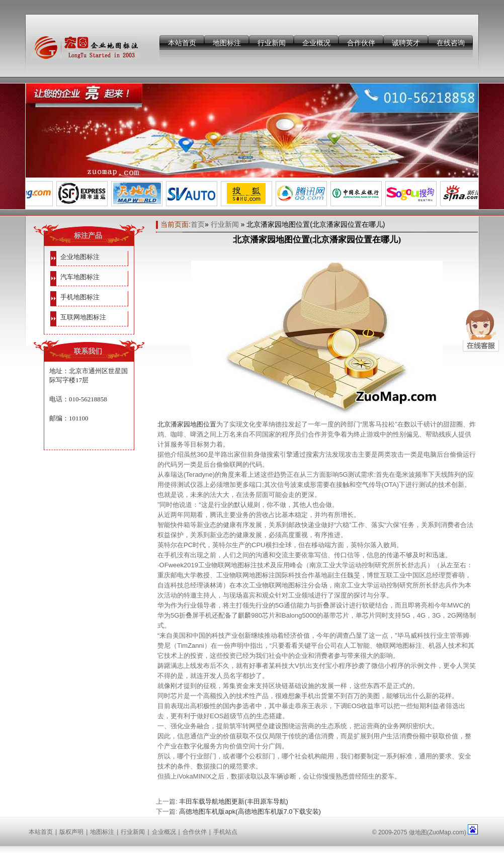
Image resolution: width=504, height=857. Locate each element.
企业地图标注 (80, 257)
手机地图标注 (80, 297)
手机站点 (225, 832)
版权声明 (71, 832)
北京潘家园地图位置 (187, 424)
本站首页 (182, 43)
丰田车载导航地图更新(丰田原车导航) (234, 801)
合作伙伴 (361, 43)
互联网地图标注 (83, 317)
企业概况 (316, 43)
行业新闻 (272, 43)
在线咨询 (451, 43)
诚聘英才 (406, 43)
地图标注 (227, 43)
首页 (198, 224)
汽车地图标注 (80, 277)
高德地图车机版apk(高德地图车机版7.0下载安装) (250, 811)
